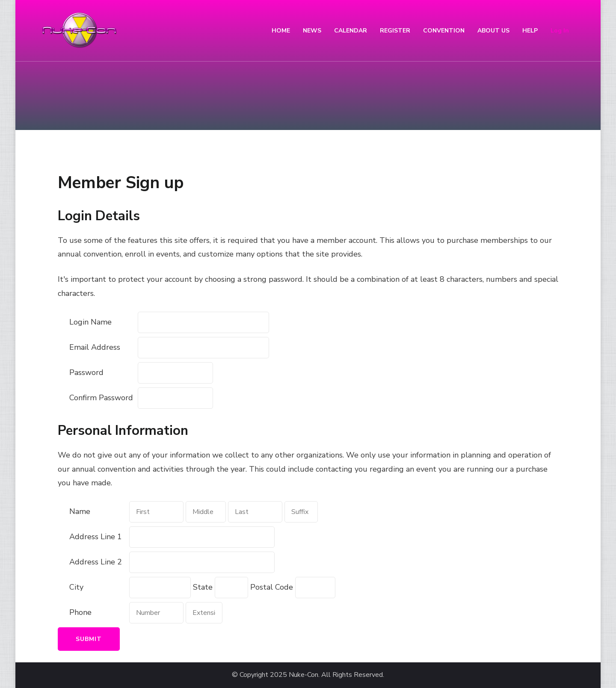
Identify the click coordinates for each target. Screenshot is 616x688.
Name (80, 511)
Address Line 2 (96, 562)
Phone (80, 612)
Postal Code (272, 587)
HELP (530, 31)
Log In (560, 31)
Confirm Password (101, 398)
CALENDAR (351, 31)
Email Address (95, 347)
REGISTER (395, 31)
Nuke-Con (304, 675)
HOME (281, 31)
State (203, 587)
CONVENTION (444, 31)
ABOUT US (493, 31)
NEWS (312, 31)
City (76, 587)
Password (86, 372)
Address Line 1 (96, 537)
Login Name (90, 322)
